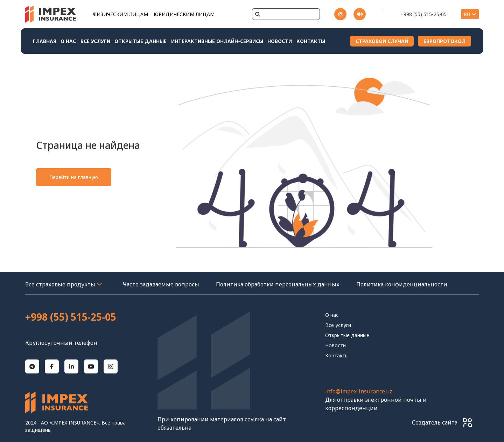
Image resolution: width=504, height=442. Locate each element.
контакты (311, 41)
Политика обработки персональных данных (278, 284)
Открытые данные (141, 41)
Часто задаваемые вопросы (161, 284)
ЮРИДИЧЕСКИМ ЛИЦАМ (184, 14)
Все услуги (95, 41)
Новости (280, 41)
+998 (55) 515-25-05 (423, 14)
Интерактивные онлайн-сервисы (217, 41)
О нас (68, 41)
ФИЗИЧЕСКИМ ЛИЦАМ (120, 14)
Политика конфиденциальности (402, 284)
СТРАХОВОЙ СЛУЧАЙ (382, 41)
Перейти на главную (74, 177)
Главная (45, 41)
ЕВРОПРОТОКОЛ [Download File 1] (444, 41)
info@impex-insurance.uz (359, 391)
